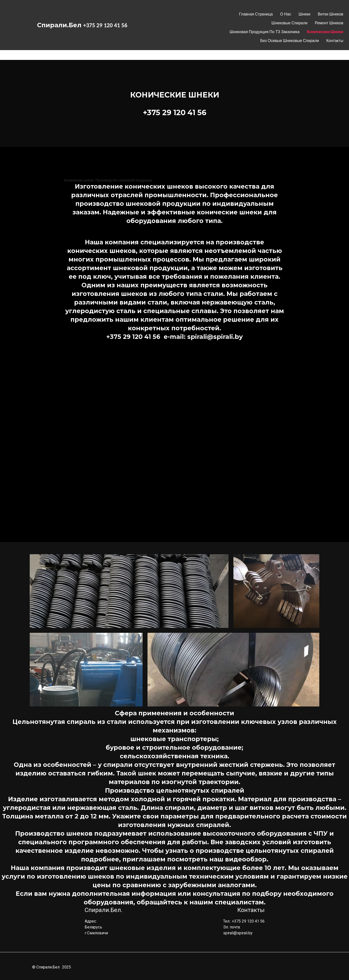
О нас (286, 14)
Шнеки (304, 14)
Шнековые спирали (289, 23)
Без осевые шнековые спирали (289, 41)
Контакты (335, 41)
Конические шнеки (325, 32)
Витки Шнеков (331, 14)
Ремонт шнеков (329, 23)
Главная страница (256, 14)
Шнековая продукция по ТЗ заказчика (264, 32)
